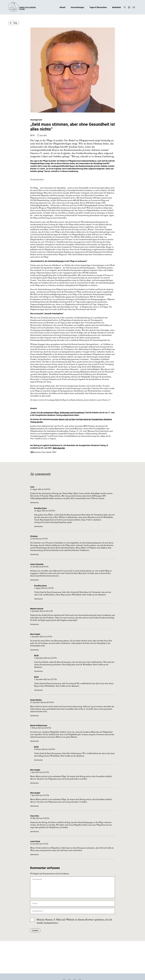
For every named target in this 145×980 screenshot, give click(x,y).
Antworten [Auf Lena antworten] (34, 502)
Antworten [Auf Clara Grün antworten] (34, 831)
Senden (35, 930)
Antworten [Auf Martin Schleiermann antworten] (34, 741)
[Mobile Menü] (134, 7)
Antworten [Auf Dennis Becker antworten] (34, 716)
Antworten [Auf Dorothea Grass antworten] (38, 526)
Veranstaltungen (77, 7)
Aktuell (62, 7)
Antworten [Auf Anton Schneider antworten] (34, 580)
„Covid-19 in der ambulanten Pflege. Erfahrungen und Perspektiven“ (58, 413)
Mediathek (117, 7)
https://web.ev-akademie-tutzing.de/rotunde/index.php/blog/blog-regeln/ (68, 521)
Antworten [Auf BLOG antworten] (38, 671)
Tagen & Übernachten (98, 7)
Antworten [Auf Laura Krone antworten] (34, 854)
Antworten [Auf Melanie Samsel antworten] (34, 624)
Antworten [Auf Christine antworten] (34, 554)
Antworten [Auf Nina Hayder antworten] (34, 650)
